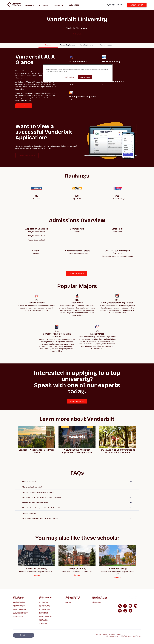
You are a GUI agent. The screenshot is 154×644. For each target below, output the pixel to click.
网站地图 (98, 634)
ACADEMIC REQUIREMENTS (77, 273)
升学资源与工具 (58, 5)
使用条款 (105, 634)
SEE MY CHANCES (24, 106)
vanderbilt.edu (77, 34)
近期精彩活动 (96, 602)
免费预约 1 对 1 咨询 (137, 5)
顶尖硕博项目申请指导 (20, 613)
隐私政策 (119, 634)
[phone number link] (115, 5)
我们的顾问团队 (44, 602)
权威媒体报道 (44, 613)
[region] (78, 73)
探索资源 (68, 602)
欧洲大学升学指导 (19, 616)
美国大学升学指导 (19, 602)
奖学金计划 (43, 623)
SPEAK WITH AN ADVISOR (77, 401)
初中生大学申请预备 (20, 609)
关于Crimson (43, 5)
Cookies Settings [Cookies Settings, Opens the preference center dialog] (69, 77)
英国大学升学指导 (19, 606)
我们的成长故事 (44, 609)
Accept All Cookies (85, 77)
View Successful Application (27, 155)
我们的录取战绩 (44, 606)
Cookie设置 (112, 634)
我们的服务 (29, 5)
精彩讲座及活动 (74, 5)
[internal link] (137, 5)
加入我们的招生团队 (46, 616)
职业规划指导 (44, 620)
